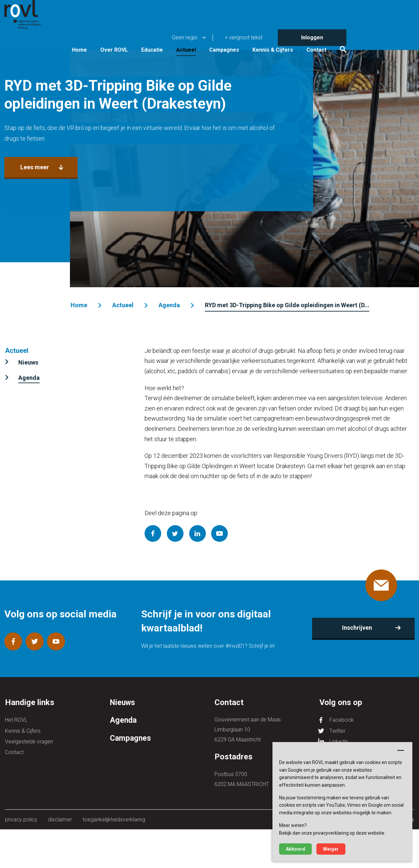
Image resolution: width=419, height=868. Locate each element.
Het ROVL (16, 720)
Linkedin (339, 740)
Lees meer (34, 219)
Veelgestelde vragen (29, 740)
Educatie (220, 34)
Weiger (331, 849)
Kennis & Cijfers (340, 34)
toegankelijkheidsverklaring (113, 820)
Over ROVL (182, 34)
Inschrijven (357, 628)
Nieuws (28, 362)
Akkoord (295, 849)
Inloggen (380, 8)
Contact (384, 34)
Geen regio (252, 8)
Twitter (337, 730)
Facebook (342, 720)
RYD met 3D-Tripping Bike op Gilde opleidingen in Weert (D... (286, 305)
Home (147, 34)
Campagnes (292, 34)
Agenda (169, 305)
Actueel (254, 34)
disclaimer (59, 820)
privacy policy (21, 820)
